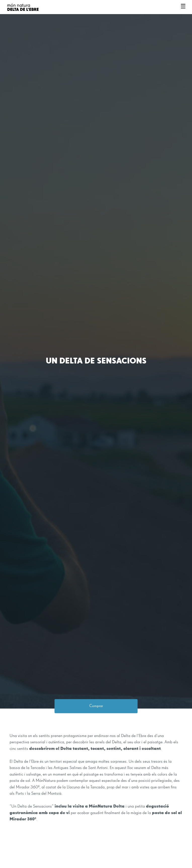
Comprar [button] (96, 706)
